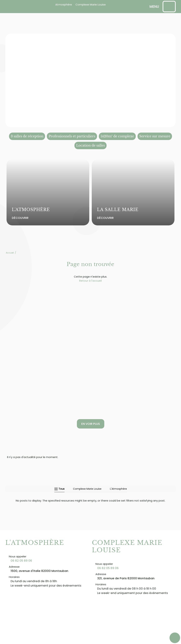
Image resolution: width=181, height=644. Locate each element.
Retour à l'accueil (90, 281)
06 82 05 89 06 (21, 558)
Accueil (10, 253)
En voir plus (91, 424)
